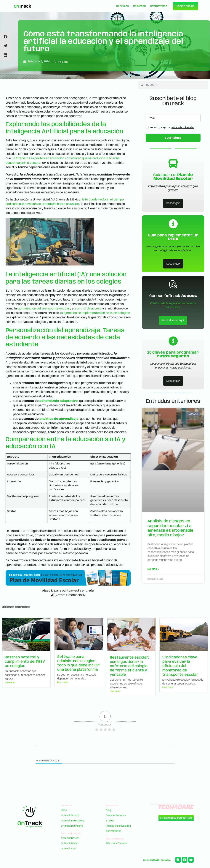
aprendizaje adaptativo (59, 401)
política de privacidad (183, 128)
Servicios (122, 6)
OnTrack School (70, 816)
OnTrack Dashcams (72, 826)
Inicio (64, 810)
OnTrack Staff (69, 849)
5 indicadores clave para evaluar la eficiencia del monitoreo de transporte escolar (180, 666)
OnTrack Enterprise (73, 821)
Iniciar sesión (186, 6)
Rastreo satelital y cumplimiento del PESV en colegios (25, 662)
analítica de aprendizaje (59, 419)
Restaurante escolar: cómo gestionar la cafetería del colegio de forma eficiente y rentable (129, 666)
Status (110, 821)
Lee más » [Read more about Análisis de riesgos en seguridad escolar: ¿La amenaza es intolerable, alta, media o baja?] (153, 569)
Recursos (139, 6)
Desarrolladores (116, 816)
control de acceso (88, 309)
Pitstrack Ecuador (117, 844)
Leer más (10, 683)
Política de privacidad (118, 826)
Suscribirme (173, 138)
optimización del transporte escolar (44, 309)
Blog (109, 810)
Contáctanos (159, 6)
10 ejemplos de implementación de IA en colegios (95, 313)
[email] (173, 118)
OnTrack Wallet (70, 844)
